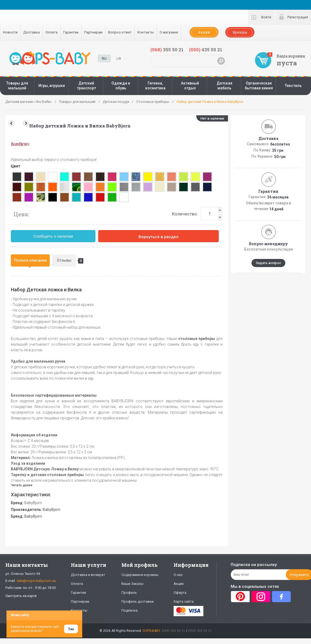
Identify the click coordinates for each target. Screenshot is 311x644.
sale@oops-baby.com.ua (36, 581)
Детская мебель (224, 86)
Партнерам (93, 32)
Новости (10, 32)
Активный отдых (190, 86)
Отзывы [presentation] (67, 261)
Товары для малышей (17, 86)
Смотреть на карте (21, 596)
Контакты (146, 32)
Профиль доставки (138, 601)
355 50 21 (167, 50)
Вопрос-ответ (120, 32)
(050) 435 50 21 (200, 631)
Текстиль (293, 86)
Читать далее (22, 485)
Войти (266, 17)
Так (71, 629)
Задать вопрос (268, 263)
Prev (11, 123)
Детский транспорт (86, 86)
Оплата (52, 32)
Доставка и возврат (88, 575)
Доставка (32, 32)
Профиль (129, 593)
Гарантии (71, 32)
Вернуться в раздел (158, 237)
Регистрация (298, 17)
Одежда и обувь (121, 86)
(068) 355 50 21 (173, 631)
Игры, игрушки (52, 86)
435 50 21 (206, 50)
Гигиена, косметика (155, 86)
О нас (178, 575)
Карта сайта (184, 601)
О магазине (169, 32)
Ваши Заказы (133, 584)
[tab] (30, 260)
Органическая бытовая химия (259, 86)
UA (119, 58)
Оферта (180, 593)
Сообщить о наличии (53, 236)
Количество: (185, 214)
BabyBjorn (33, 503)
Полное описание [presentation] (30, 260)
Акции (204, 32)
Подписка (130, 610)
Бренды (240, 32)
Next (26, 123)
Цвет (16, 166)
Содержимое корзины (140, 575)
